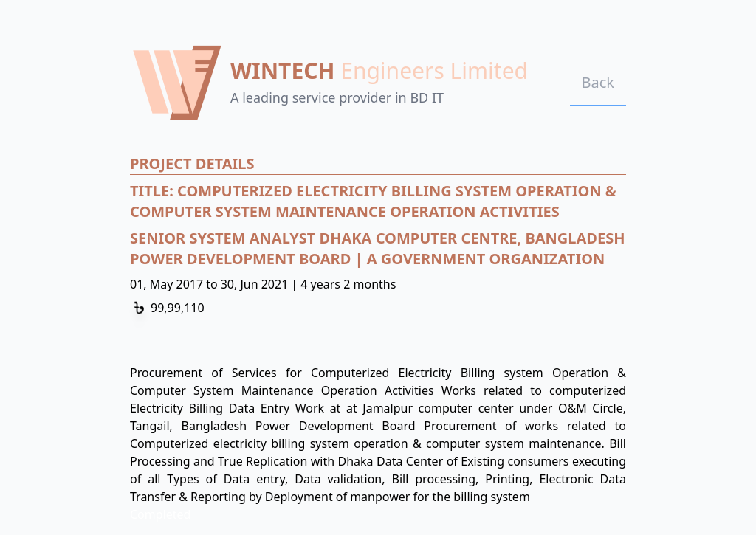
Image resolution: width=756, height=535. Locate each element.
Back (598, 82)
